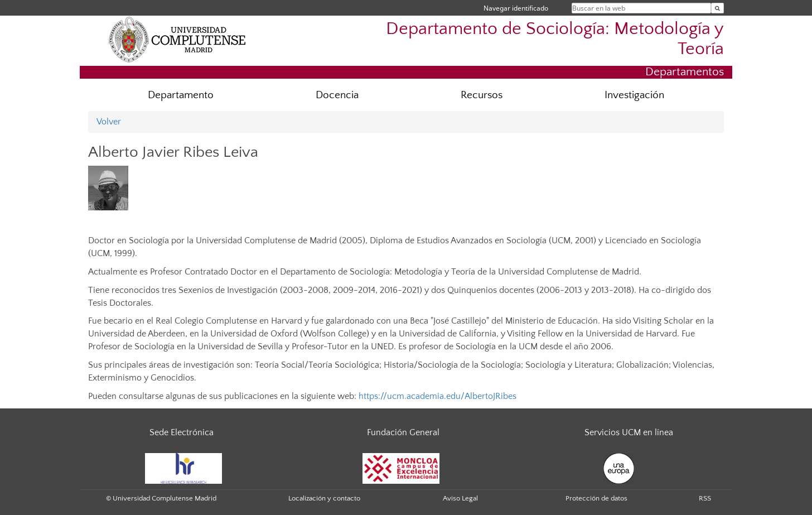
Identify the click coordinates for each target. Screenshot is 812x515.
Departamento (181, 95)
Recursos (482, 95)
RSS (705, 498)
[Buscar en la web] (717, 8)
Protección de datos (596, 498)
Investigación (634, 95)
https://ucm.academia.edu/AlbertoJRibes (438, 396)
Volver (109, 122)
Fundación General (403, 432)
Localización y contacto (324, 498)
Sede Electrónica (182, 432)
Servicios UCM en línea (629, 432)
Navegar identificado (516, 8)
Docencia (337, 95)
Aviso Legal (460, 498)
